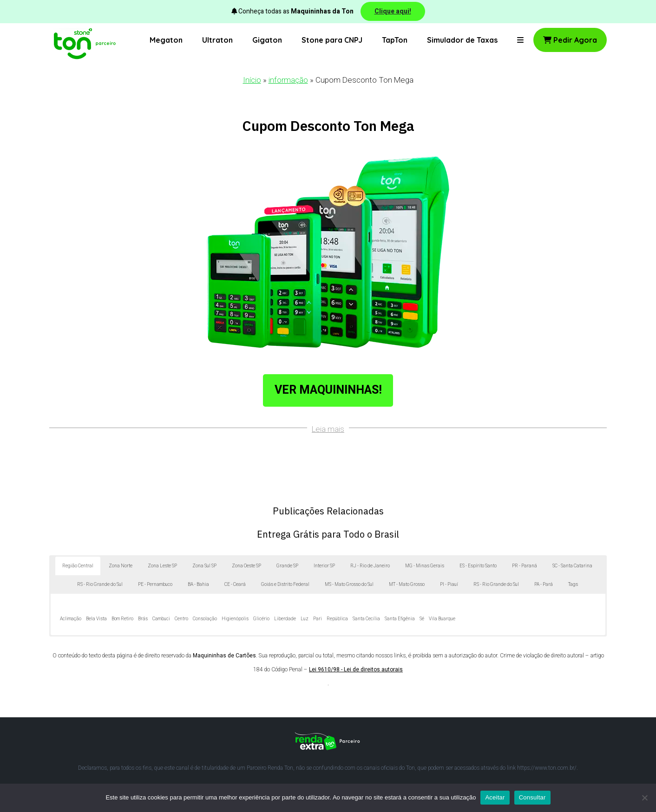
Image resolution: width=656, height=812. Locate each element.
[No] (644, 798)
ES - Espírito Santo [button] (478, 566)
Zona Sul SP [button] (204, 566)
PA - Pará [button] (544, 585)
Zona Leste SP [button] (162, 566)
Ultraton (217, 40)
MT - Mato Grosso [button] (407, 585)
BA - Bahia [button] (198, 585)
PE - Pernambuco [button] (155, 585)
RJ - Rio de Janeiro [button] (370, 566)
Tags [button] (573, 585)
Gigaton (267, 40)
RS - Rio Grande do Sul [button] (100, 585)
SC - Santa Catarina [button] (572, 566)
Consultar (532, 797)
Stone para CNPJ (332, 40)
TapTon (395, 40)
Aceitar (495, 797)
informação (288, 80)
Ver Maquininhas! (328, 390)
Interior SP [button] (324, 566)
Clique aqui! (393, 11)
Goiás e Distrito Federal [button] (285, 585)
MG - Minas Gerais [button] (425, 566)
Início (252, 80)
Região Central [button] (78, 566)
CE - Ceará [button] (235, 585)
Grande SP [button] (287, 566)
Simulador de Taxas (462, 40)
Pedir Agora (570, 40)
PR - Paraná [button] (525, 566)
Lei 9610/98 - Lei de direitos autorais (356, 669)
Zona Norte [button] (121, 566)
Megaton (166, 40)
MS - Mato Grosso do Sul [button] (349, 585)
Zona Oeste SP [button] (246, 566)
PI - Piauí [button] (449, 585)
